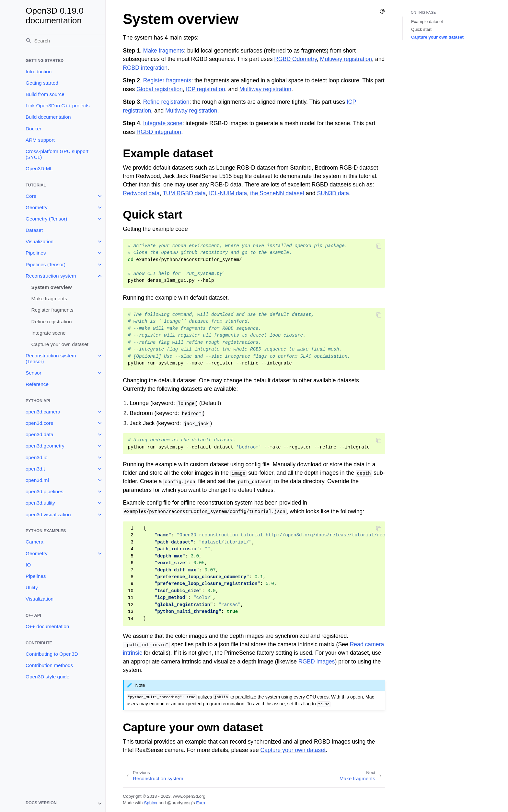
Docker (34, 129)
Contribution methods (49, 665)
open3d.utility (40, 503)
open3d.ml (37, 480)
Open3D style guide (47, 677)
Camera (35, 542)
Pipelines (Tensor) (46, 264)
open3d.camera (43, 412)
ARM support (40, 140)
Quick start (421, 29)
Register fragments (52, 310)
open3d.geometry (45, 446)
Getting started (42, 83)
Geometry (37, 207)
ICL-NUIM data (228, 193)
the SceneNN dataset (277, 193)
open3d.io (37, 457)
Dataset (34, 230)
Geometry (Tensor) (46, 219)
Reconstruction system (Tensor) (51, 358)
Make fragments (49, 299)
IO (28, 565)
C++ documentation (47, 626)
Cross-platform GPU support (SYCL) (57, 154)
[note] (63, 803)
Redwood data (141, 193)
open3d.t (35, 469)
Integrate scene (49, 333)
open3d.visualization (48, 514)
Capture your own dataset (60, 344)
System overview (52, 287)
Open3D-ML (39, 168)
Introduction (39, 72)
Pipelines (36, 253)
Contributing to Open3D (52, 654)
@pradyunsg (179, 803)
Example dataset (427, 22)
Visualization (40, 241)
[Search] (63, 41)
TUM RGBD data (184, 193)
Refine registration (52, 322)
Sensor (34, 373)
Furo (201, 803)
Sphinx (150, 803)
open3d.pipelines (44, 491)
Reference (37, 384)
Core (31, 196)
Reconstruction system (51, 276)
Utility (32, 587)
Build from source (45, 94)
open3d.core (40, 423)
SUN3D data (333, 193)
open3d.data (40, 434)
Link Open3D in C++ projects (58, 106)
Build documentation (48, 117)
